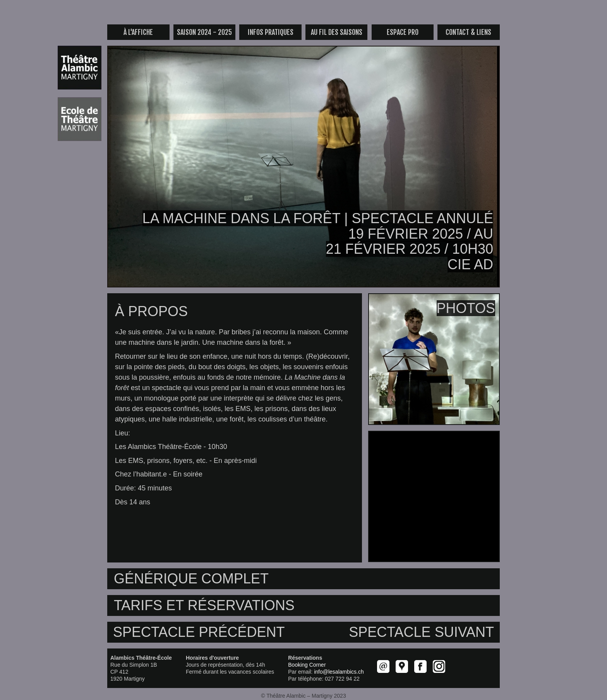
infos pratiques (271, 32)
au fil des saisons (337, 32)
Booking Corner (307, 665)
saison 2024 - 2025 (204, 32)
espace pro (403, 32)
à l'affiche (138, 32)
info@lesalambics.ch (339, 672)
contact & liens (468, 32)
